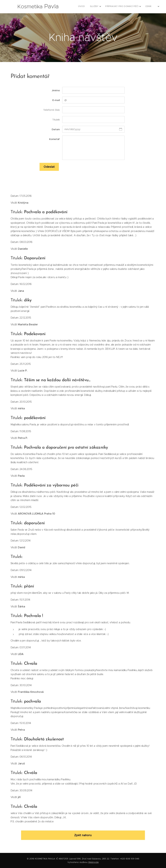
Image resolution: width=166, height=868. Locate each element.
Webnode (93, 862)
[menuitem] (125, 7)
